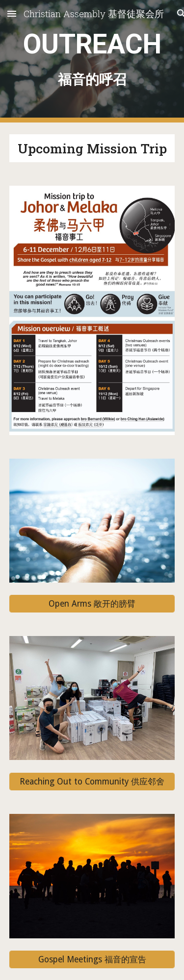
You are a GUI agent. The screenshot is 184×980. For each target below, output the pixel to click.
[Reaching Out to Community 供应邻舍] (92, 781)
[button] (12, 13)
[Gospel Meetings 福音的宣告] (92, 960)
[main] (92, 61)
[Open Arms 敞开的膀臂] (92, 604)
